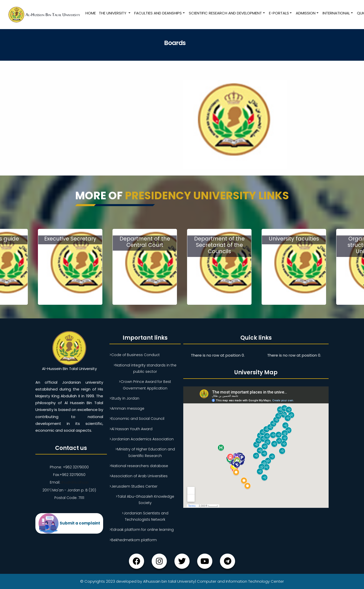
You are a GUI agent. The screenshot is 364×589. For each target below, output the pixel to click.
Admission (306, 13)
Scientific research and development (225, 13)
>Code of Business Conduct (135, 355)
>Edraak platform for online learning (142, 530)
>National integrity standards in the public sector (145, 368)
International (336, 13)
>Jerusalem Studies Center (133, 486)
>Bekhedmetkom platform (133, 540)
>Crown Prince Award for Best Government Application (145, 385)
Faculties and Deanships (158, 13)
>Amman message (127, 408)
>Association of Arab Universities (139, 476)
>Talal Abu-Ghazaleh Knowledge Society (145, 500)
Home (90, 13)
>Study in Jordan (124, 398)
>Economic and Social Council (137, 419)
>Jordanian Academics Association (142, 439)
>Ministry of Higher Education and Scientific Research (145, 452)
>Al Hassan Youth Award (131, 429)
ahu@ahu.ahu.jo (74, 482)
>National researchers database (139, 466)
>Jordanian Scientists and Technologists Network (145, 516)
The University (113, 13)
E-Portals (279, 13)
